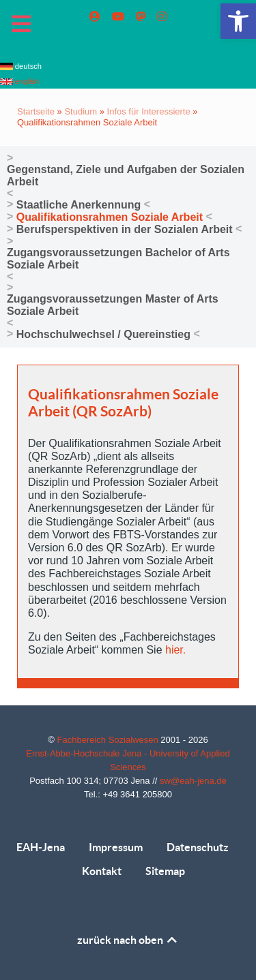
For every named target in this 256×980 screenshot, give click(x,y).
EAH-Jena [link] (41, 847)
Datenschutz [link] (198, 847)
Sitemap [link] (165, 871)
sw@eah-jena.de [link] (193, 781)
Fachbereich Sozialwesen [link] (109, 740)
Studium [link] (81, 111)
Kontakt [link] (102, 871)
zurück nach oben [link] (128, 940)
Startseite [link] (36, 111)
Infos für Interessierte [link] (149, 111)
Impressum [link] (116, 847)
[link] (238, 21)
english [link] (19, 81)
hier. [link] (175, 650)
